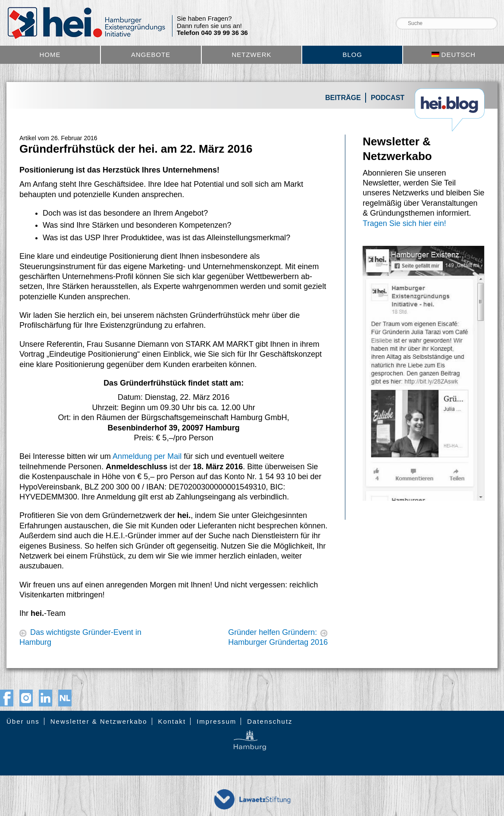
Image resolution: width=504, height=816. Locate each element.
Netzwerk (251, 55)
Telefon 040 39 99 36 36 (212, 33)
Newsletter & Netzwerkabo (99, 721)
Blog (352, 55)
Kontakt (172, 721)
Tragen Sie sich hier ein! (404, 223)
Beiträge (343, 98)
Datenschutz (270, 721)
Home (50, 55)
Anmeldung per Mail (147, 456)
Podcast (388, 98)
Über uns (23, 721)
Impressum (216, 721)
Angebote (151, 55)
